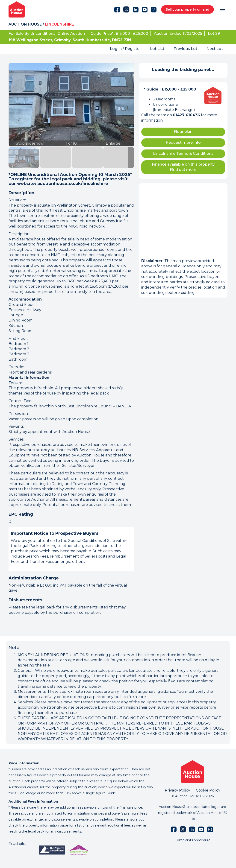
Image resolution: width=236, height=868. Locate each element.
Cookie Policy (208, 790)
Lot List (157, 49)
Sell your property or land (187, 9)
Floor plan (183, 132)
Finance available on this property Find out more (183, 167)
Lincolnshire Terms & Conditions (183, 153)
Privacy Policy (177, 790)
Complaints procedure (193, 840)
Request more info (183, 142)
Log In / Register (125, 49)
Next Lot (215, 49)
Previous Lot (185, 49)
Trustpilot (18, 844)
